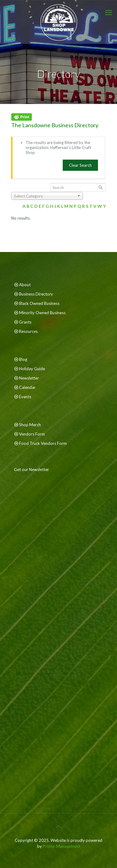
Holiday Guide (32, 369)
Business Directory (36, 294)
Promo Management (61, 846)
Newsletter (29, 378)
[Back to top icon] (59, 826)
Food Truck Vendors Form (43, 443)
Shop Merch (30, 425)
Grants (25, 322)
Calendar (27, 387)
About (25, 285)
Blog (23, 359)
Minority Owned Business (42, 313)
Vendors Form (32, 434)
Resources (28, 331)
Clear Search (80, 165)
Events (25, 397)
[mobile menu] (109, 12)
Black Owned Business (39, 303)
